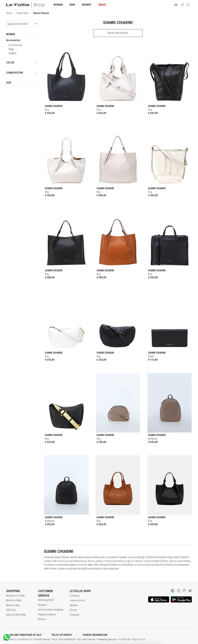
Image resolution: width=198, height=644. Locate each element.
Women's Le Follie (16, 596)
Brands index (13, 605)
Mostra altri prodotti (118, 33)
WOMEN (11, 34)
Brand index (23, 13)
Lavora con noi (77, 600)
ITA (120, 639)
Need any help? (46, 600)
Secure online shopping (51, 610)
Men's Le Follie (14, 600)
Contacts (74, 615)
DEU (129, 639)
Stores (73, 610)
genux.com (112, 639)
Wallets (13, 53)
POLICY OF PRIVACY (62, 635)
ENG (124, 639)
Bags (11, 49)
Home (9, 13)
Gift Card (11, 610)
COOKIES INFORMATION (95, 635)
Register (42, 605)
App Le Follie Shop (16, 615)
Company (75, 596)
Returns (42, 619)
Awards (74, 605)
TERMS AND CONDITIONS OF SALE (24, 635)
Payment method (47, 614)
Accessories (13, 40)
